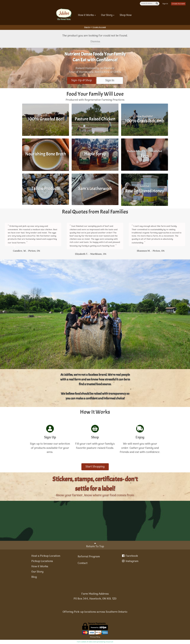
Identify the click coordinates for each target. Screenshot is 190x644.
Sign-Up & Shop (82, 80)
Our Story (108, 15)
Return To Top (95, 545)
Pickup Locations (42, 561)
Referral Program (89, 557)
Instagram (130, 561)
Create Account (178, 4)
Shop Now (126, 15)
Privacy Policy (95, 637)
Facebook (130, 556)
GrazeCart (109, 642)
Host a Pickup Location (46, 556)
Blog (34, 577)
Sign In (165, 4)
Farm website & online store (87, 642)
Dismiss (95, 42)
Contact (83, 563)
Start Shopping (95, 467)
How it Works (87, 15)
